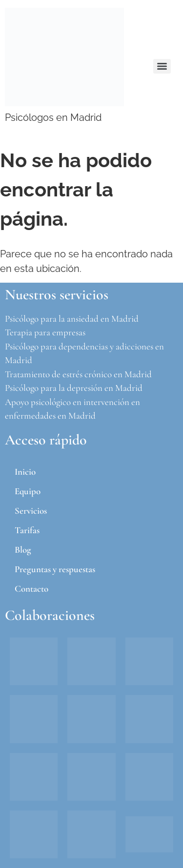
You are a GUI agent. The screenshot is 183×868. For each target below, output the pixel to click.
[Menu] (162, 66)
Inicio (25, 472)
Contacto (31, 588)
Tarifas (27, 530)
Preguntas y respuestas (55, 569)
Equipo (28, 491)
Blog (23, 550)
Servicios (31, 511)
